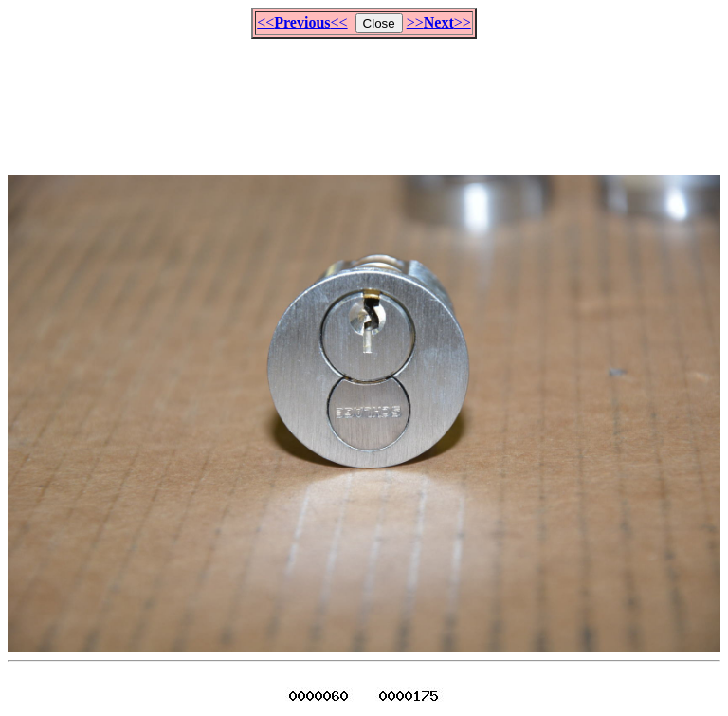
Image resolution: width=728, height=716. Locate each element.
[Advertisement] (364, 99)
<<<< (302, 22)
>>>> (439, 22)
